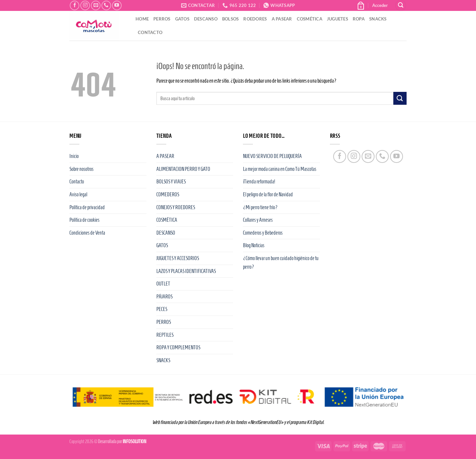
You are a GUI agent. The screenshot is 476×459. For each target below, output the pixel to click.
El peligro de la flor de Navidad (268, 194)
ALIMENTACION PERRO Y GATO (183, 169)
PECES (162, 309)
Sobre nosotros (81, 169)
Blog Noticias (254, 245)
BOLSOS (231, 19)
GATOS (182, 19)
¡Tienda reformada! (259, 182)
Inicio (74, 156)
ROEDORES (255, 19)
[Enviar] (400, 98)
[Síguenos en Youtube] (117, 5)
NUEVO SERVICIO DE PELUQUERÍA (272, 156)
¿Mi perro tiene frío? (260, 207)
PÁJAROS (164, 297)
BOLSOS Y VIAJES (171, 182)
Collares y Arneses (258, 220)
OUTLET (163, 284)
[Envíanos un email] (96, 5)
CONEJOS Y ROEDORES (176, 207)
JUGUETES (337, 19)
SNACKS (378, 19)
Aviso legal (78, 194)
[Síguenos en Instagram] (85, 5)
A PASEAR (282, 19)
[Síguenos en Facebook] (75, 5)
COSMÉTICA (310, 19)
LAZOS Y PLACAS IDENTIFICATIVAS (186, 271)
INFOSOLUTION (135, 441)
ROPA (359, 19)
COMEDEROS (168, 194)
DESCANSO (206, 19)
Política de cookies (84, 220)
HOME (142, 19)
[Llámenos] (106, 5)
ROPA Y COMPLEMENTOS (178, 347)
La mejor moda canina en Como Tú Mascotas (280, 169)
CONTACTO (150, 32)
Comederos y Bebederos (263, 233)
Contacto (77, 182)
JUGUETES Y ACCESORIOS (178, 258)
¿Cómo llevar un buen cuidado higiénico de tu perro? (281, 263)
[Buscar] (401, 5)
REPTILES (165, 335)
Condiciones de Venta (87, 233)
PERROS (162, 19)
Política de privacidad (87, 207)
